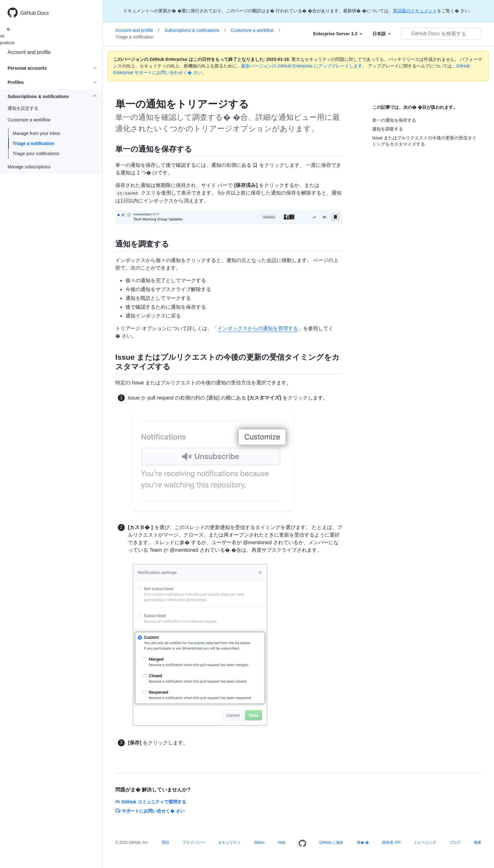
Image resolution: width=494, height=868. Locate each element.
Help (282, 842)
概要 (478, 842)
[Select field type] (338, 34)
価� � (363, 842)
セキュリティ (229, 842)
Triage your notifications (36, 154)
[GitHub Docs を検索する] (441, 34)
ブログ (455, 842)
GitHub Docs (34, 13)
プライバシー (194, 842)
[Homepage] (302, 844)
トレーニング (425, 842)
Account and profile (29, 52)
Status (259, 842)
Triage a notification (33, 143)
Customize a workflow (256, 30)
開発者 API (391, 842)
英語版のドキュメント (415, 11)
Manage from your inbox (36, 133)
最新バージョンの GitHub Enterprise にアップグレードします (302, 66)
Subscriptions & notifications (195, 30)
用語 (165, 842)
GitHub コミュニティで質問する (151, 802)
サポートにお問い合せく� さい (150, 811)
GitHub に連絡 (331, 842)
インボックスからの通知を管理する (258, 328)
